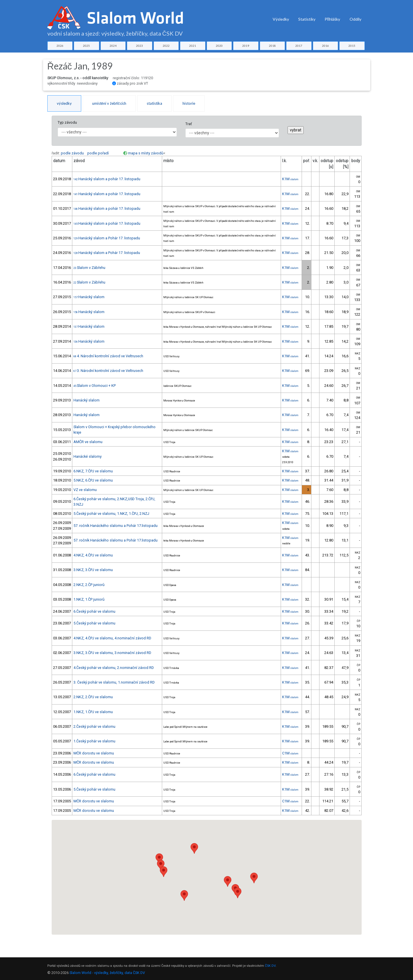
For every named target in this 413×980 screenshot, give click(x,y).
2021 (193, 46)
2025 (86, 46)
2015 (352, 46)
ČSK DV (270, 966)
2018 (272, 46)
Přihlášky (332, 19)
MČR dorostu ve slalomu (94, 753)
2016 (325, 46)
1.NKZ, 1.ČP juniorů (89, 599)
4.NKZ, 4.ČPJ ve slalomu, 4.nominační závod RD (112, 638)
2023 (139, 46)
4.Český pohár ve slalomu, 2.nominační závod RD (114, 668)
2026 (60, 46)
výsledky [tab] (64, 103)
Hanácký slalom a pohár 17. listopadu (107, 179)
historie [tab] (189, 103)
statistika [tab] (154, 103)
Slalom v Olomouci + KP (95, 386)
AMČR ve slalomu (88, 442)
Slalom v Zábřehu (89, 268)
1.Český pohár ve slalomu (94, 741)
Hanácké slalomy (88, 456)
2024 (113, 46)
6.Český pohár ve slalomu (94, 611)
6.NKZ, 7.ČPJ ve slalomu (93, 471)
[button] (164, 872)
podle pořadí (98, 153)
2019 (246, 46)
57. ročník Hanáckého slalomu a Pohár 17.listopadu (116, 526)
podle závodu (72, 153)
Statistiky (307, 19)
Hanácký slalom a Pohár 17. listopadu (107, 238)
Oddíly (355, 19)
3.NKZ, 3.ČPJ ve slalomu (93, 570)
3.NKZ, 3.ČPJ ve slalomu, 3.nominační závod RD (112, 653)
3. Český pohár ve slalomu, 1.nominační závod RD (114, 682)
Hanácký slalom (89, 297)
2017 (299, 46)
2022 (166, 46)
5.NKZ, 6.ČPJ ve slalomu (93, 480)
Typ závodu (67, 122)
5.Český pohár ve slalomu (94, 623)
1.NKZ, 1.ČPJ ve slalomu (93, 712)
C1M (290, 753)
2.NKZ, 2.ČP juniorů (89, 585)
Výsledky (281, 19)
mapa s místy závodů (146, 153)
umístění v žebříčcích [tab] (109, 103)
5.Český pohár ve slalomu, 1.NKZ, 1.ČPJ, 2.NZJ (111, 514)
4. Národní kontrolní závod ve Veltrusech (108, 356)
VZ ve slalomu (85, 490)
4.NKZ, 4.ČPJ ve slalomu (93, 555)
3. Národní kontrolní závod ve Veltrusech (108, 371)
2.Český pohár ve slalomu (94, 726)
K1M (290, 179)
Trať (189, 124)
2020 (219, 46)
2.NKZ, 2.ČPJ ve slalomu (93, 697)
